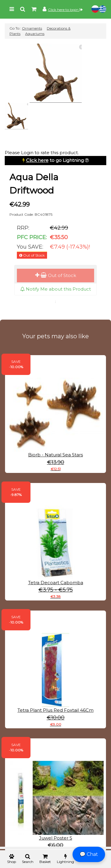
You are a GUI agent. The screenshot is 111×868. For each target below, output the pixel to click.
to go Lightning (55, 160)
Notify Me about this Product (55, 289)
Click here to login (65, 10)
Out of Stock (56, 275)
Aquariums (35, 34)
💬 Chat (89, 854)
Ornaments (32, 28)
